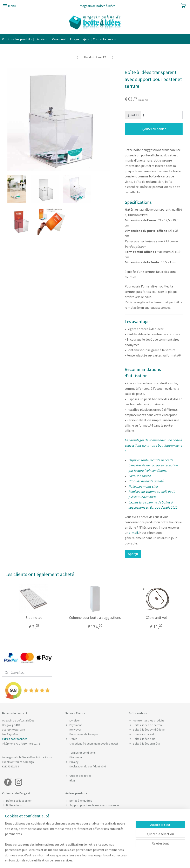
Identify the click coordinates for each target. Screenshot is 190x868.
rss (95, 860)
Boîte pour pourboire (19, 810)
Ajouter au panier (154, 129)
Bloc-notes (34, 618)
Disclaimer (76, 757)
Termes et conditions (83, 753)
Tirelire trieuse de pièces (85, 819)
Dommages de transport (85, 734)
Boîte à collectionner (19, 801)
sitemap (88, 860)
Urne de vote (77, 824)
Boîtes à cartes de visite (84, 828)
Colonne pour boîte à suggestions (95, 618)
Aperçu (133, 554)
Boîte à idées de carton (147, 725)
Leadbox (75, 810)
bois (152, 739)
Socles (74, 842)
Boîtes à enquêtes (81, 801)
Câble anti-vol (156, 618)
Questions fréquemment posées (90, 744)
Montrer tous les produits (149, 720)
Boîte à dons (14, 805)
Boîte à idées (141, 739)
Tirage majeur (80, 39)
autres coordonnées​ (15, 739)
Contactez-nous (104, 39)
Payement (59, 39)
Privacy (74, 762)
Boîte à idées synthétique (149, 730)
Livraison (42, 39)
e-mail (133, 533)
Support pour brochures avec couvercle (94, 805)
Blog (72, 780)
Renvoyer (75, 730)
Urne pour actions (80, 833)
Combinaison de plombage (23, 814)
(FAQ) (114, 744)
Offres (73, 739)
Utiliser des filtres (80, 776)
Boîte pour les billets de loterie (89, 814)
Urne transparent (143, 734)
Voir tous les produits (17, 39)
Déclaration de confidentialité (88, 766)
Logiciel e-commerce (107, 860)
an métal (155, 744)
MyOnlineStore (137, 860)
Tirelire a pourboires (82, 838)
